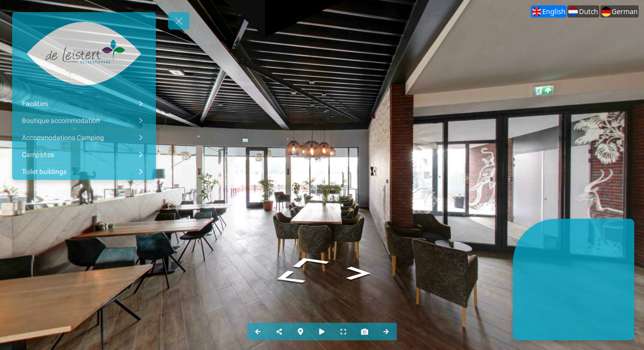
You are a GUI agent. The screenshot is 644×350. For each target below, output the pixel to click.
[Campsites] (84, 155)
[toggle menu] (179, 21)
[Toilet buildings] (84, 172)
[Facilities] (84, 104)
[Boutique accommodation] (84, 121)
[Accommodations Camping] (84, 138)
